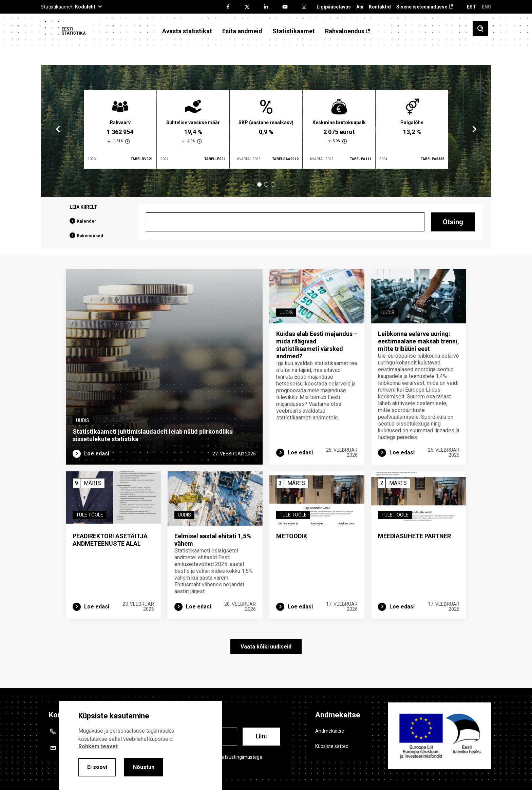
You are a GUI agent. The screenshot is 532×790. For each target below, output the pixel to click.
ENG (487, 7)
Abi (360, 7)
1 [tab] (259, 184)
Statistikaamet (294, 31)
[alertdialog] (140, 745)
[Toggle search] (480, 29)
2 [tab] (266, 184)
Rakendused (90, 236)
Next (474, 129)
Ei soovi (97, 767)
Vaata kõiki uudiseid (266, 647)
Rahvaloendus (345, 31)
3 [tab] (273, 184)
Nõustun (144, 767)
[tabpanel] (120, 129)
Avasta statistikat (187, 31)
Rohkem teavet (98, 746)
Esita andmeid (242, 31)
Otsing (453, 222)
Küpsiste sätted (332, 746)
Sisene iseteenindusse (422, 7)
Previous (58, 129)
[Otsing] (285, 222)
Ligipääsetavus (334, 7)
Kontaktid (380, 7)
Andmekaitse (330, 731)
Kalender (87, 221)
